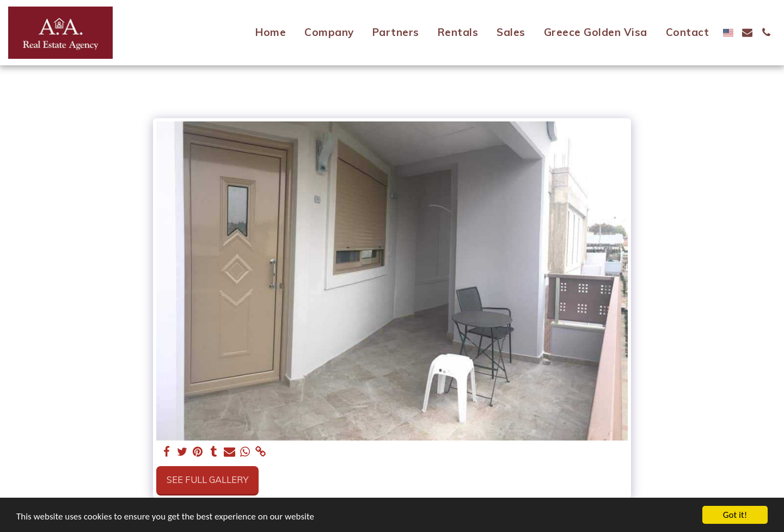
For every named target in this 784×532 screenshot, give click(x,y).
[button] (747, 32)
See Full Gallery (207, 479)
